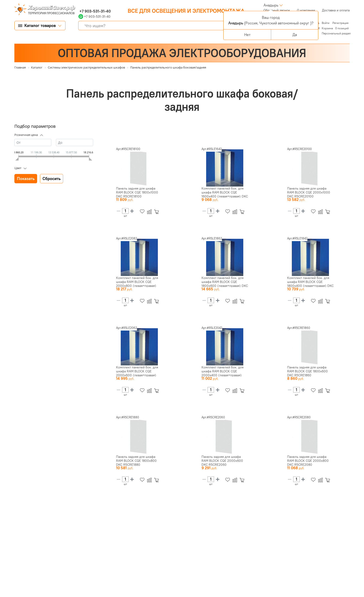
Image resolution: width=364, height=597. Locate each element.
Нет (247, 35)
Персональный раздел (336, 33)
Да (295, 35)
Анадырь (271, 5)
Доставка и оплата (336, 10)
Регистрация (340, 23)
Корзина (327, 28)
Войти (326, 23)
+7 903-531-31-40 (95, 11)
